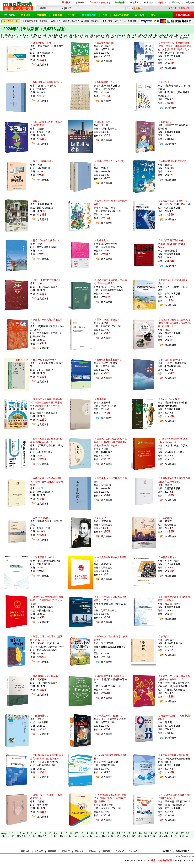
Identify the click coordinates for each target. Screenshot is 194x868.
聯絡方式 (79, 851)
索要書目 (52, 851)
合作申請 (39, 851)
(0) (102, 3)
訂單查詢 (80, 3)
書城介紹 (25, 851)
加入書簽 (190, 3)
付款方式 (135, 3)
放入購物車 (43, 65)
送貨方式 (120, 851)
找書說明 (106, 851)
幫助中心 (176, 3)
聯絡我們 (148, 3)
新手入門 (66, 851)
